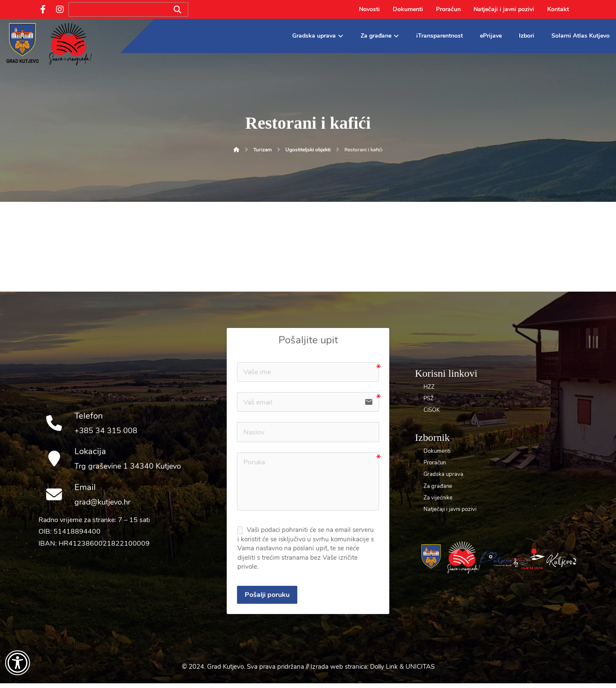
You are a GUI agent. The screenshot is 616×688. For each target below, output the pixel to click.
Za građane (438, 486)
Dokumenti (437, 451)
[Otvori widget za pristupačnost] (18, 663)
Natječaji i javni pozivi (450, 509)
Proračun (435, 463)
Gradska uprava (443, 474)
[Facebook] (43, 9)
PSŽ (429, 399)
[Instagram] (60, 9)
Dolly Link (384, 671)
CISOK (432, 410)
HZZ (429, 387)
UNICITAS (420, 671)
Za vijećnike (438, 498)
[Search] (178, 10)
